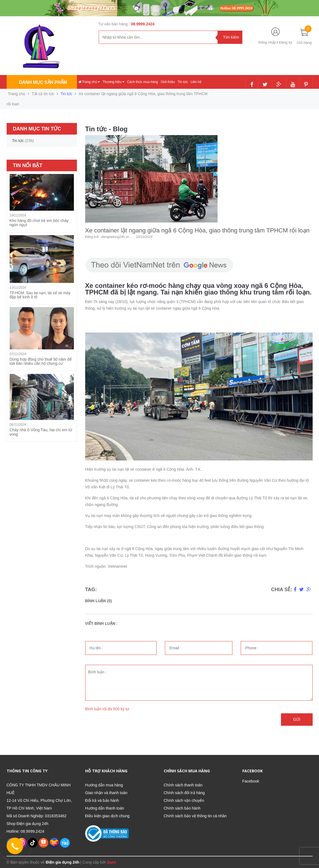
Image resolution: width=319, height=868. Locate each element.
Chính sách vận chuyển (184, 800)
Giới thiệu (168, 82)
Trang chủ (89, 82)
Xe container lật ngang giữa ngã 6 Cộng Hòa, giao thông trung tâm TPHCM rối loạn (197, 230)
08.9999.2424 (143, 24)
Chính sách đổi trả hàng (184, 793)
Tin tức (183, 82)
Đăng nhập (267, 42)
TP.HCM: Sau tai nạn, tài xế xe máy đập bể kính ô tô (40, 295)
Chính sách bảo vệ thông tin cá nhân (195, 816)
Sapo (111, 862)
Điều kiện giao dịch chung (108, 816)
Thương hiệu (113, 82)
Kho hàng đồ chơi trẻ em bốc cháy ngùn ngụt (39, 223)
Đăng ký (286, 42)
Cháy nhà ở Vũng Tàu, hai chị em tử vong (41, 432)
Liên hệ (196, 82)
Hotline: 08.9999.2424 (26, 831)
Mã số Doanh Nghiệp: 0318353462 (37, 816)
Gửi (297, 719)
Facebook (251, 781)
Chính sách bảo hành (182, 808)
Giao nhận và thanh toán (106, 793)
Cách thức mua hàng (143, 82)
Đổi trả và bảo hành (102, 800)
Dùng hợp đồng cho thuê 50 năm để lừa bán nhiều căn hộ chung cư (41, 361)
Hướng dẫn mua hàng (104, 785)
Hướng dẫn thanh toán (105, 808)
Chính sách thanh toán (183, 785)
